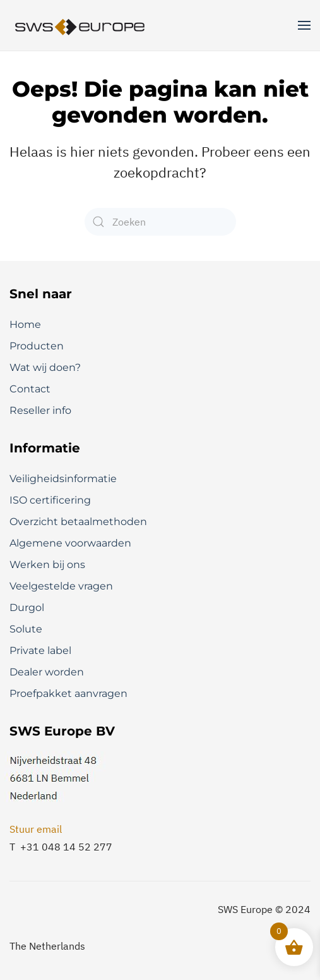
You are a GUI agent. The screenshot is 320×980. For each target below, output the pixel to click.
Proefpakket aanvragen (68, 693)
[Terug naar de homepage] (80, 25)
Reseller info (40, 410)
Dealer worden (47, 672)
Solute (26, 629)
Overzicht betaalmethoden (78, 522)
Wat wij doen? (45, 367)
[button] (304, 25)
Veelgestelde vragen (61, 586)
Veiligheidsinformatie (63, 479)
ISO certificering (50, 500)
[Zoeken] (160, 222)
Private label (40, 650)
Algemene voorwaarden (70, 543)
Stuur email (36, 829)
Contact (30, 389)
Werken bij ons (47, 565)
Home (25, 324)
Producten (37, 346)
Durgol (27, 608)
